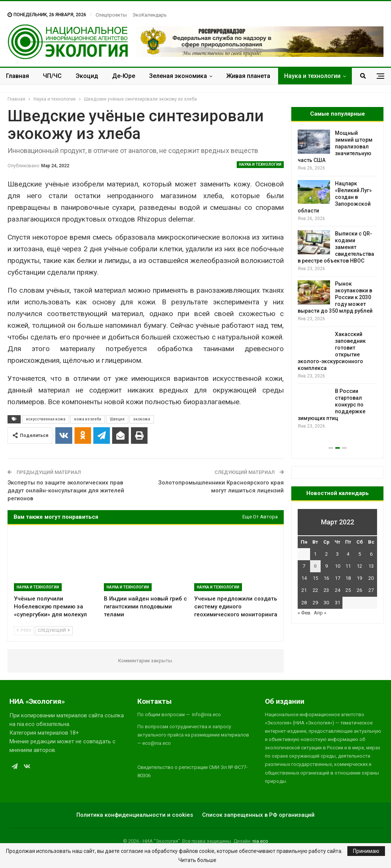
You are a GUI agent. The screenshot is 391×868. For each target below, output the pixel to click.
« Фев (304, 613)
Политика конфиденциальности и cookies (135, 815)
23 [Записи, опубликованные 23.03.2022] (326, 590)
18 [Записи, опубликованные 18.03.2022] (348, 578)
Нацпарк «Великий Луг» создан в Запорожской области (335, 197)
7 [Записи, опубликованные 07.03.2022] (304, 566)
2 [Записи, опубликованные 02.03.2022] (326, 554)
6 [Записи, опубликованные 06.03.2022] (371, 554)
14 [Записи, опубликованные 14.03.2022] (304, 578)
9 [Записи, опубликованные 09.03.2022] (326, 566)
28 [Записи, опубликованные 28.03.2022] (304, 603)
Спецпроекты (111, 15)
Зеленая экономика (178, 76)
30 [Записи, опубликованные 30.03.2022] (326, 603)
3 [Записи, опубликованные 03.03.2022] (337, 554)
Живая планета (248, 76)
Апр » (320, 613)
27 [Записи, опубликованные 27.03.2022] (371, 590)
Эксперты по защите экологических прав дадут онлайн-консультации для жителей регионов (66, 491)
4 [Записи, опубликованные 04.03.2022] (348, 554)
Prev (24, 630)
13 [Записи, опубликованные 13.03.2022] (371, 566)
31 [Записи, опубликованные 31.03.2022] (338, 603)
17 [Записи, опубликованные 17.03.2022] (338, 578)
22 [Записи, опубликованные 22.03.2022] (315, 590)
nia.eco (260, 841)
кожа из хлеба (88, 419)
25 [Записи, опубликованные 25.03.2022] (348, 590)
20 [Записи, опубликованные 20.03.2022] (371, 578)
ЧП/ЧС (52, 76)
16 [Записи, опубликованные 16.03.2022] (326, 578)
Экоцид (87, 76)
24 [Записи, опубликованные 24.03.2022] (338, 590)
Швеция (117, 419)
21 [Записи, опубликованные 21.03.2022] (304, 590)
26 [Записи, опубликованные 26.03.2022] (359, 590)
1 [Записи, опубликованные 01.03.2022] (315, 554)
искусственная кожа (46, 419)
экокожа (142, 419)
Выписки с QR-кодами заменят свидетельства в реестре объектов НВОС (336, 247)
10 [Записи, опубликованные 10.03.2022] (338, 566)
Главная (17, 76)
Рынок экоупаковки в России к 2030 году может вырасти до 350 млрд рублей (335, 297)
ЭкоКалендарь (150, 15)
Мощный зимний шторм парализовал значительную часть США (335, 147)
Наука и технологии (312, 76)
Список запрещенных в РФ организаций (258, 815)
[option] (337, 280)
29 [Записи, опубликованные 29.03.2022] (315, 603)
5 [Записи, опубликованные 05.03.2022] (360, 554)
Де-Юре (124, 76)
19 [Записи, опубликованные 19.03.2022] (359, 578)
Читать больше (197, 860)
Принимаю (366, 851)
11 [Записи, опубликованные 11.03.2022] (348, 566)
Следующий (54, 630)
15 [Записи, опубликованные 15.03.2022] (315, 578)
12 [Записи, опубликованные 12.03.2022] (359, 566)
